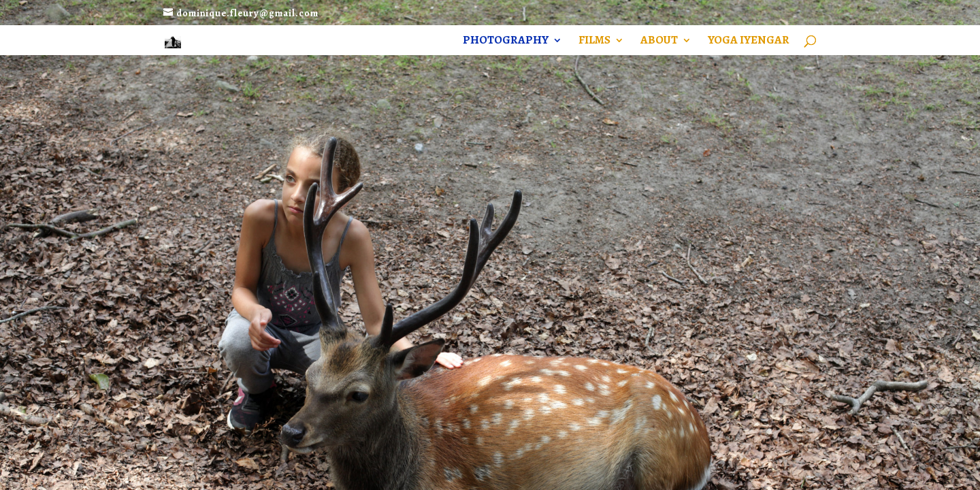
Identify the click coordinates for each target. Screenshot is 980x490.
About (659, 42)
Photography (506, 42)
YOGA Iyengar (749, 42)
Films (594, 42)
